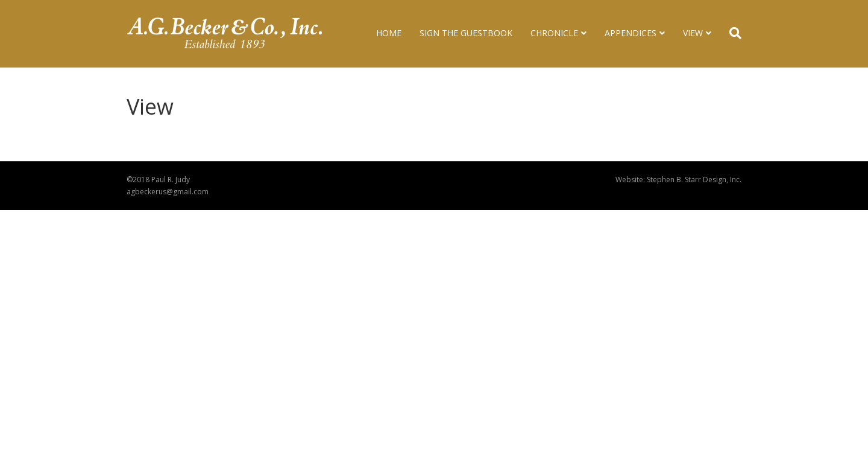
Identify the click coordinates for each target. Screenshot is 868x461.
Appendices (631, 33)
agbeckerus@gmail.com (168, 192)
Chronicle (554, 33)
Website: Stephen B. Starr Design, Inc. (678, 180)
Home (389, 33)
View (693, 33)
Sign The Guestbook (466, 33)
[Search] (731, 33)
